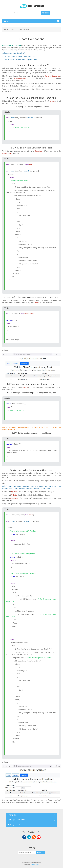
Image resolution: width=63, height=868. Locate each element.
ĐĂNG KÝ (40, 853)
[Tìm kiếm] (27, 13)
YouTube (39, 837)
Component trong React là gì (14, 53)
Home (6, 30)
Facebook (24, 837)
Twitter (29, 837)
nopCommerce (35, 865)
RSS (34, 837)
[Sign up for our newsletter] (27, 853)
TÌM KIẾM (46, 13)
